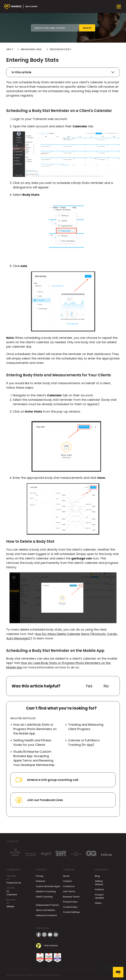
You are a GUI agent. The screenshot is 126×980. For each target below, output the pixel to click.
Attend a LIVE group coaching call (47, 780)
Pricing (40, 876)
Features (41, 881)
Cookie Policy (70, 907)
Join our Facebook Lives (39, 800)
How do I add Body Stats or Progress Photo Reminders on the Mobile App (35, 729)
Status (98, 903)
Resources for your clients (68, 49)
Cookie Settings (71, 912)
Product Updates (100, 896)
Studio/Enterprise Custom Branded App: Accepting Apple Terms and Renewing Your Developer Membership (34, 758)
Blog (97, 876)
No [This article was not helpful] (106, 686)
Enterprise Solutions (46, 915)
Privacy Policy (70, 902)
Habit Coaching (44, 897)
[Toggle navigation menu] (119, 7)
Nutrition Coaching (46, 891)
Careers (67, 881)
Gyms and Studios (46, 910)
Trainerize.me (14, 883)
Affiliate (10, 906)
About (66, 876)
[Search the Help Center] (55, 28)
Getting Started (99, 883)
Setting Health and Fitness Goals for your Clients (32, 742)
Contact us (69, 886)
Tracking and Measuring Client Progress (86, 727)
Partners (100, 889)
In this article (63, 72)
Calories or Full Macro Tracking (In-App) (84, 742)
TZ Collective (12, 893)
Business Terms (71, 897)
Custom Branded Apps (48, 886)
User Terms (69, 891)
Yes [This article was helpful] (89, 686)
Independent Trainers (47, 905)
